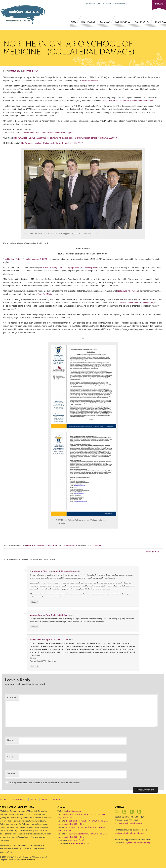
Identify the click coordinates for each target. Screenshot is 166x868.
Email (10, 757)
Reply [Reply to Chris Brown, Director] (35, 602)
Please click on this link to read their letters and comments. (128, 101)
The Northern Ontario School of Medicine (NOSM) (25, 259)
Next (158, 552)
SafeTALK (105, 22)
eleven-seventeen (28, 860)
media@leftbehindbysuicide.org (129, 833)
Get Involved (123, 22)
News (34, 545)
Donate (58, 799)
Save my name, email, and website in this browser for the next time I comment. (45, 783)
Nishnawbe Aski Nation (92, 81)
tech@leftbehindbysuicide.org (136, 843)
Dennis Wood (36, 640)
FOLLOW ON (95, 4)
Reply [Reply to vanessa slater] (35, 627)
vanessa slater (36, 615)
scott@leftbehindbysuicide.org (129, 823)
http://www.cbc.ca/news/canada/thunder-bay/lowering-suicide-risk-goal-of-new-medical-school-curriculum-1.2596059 (65, 138)
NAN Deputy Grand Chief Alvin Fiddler (137, 303)
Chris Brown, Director (40, 571)
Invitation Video (74, 811)
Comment (12, 697)
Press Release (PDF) (80, 843)
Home (73, 22)
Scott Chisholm (31, 71)
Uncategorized (53, 545)
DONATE (159, 4)
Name (10, 740)
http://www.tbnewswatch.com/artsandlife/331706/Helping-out (46, 133)
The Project (88, 22)
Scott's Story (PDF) (76, 840)
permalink (96, 545)
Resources (160, 22)
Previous (148, 552)
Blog (28, 545)
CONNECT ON (117, 4)
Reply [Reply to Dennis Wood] (35, 666)
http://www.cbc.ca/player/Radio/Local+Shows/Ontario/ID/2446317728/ (52, 143)
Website (11, 773)
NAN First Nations (46, 294)
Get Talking (142, 22)
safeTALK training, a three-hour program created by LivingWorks (70, 268)
